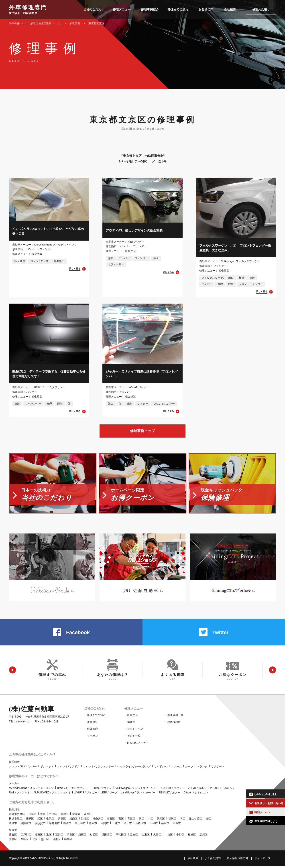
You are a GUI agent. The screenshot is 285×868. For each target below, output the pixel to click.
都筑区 (172, 821)
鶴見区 (161, 821)
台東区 (146, 837)
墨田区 (45, 841)
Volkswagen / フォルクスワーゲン (136, 790)
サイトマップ (263, 860)
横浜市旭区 (16, 821)
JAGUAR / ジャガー (86, 795)
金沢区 (50, 821)
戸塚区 (62, 821)
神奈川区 (98, 821)
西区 (121, 821)
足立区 (134, 837)
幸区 (43, 816)
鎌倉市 (67, 825)
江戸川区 (26, 837)
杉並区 (94, 837)
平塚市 (177, 825)
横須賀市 (40, 825)
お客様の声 (174, 725)
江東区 (39, 837)
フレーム (176, 769)
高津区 (65, 816)
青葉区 (131, 821)
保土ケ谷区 (195, 821)
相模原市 (141, 825)
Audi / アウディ (103, 790)
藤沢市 (165, 825)
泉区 (142, 821)
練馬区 (68, 841)
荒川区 (59, 837)
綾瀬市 (13, 825)
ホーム (35, 23)
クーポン (92, 738)
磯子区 (30, 821)
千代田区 (121, 837)
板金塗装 (132, 719)
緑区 (208, 821)
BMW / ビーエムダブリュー (74, 790)
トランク (202, 769)
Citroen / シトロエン (196, 795)
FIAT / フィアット (19, 795)
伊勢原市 (26, 825)
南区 (183, 821)
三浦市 (116, 825)
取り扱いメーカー (138, 745)
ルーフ (189, 769)
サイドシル (161, 769)
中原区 (53, 816)
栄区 (40, 821)
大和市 (154, 825)
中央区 (169, 837)
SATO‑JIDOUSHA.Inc (42, 860)
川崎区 (33, 816)
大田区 (157, 837)
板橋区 (192, 837)
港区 (49, 837)
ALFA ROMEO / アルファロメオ (52, 795)
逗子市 (128, 825)
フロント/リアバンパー (23, 769)
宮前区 (76, 816)
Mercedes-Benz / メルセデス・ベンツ (31, 790)
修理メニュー (133, 712)
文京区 (13, 841)
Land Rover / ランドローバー (138, 795)
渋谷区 (71, 837)
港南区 (73, 821)
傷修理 (131, 725)
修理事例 (75, 23)
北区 (35, 841)
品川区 (204, 837)
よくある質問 (213, 860)
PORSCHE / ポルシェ (222, 790)
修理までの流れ (96, 719)
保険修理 (92, 732)
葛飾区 (13, 837)
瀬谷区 (111, 821)
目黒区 (57, 841)
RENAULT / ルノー (170, 795)
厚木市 (93, 825)
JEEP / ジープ (109, 795)
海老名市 (54, 825)
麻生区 (88, 816)
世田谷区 (107, 837)
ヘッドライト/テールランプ (134, 769)
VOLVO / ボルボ (197, 790)
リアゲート (218, 769)
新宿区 (82, 837)
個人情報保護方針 (238, 860)
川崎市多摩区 (17, 816)
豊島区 (24, 841)
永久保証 (92, 725)
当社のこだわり (95, 712)
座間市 (105, 825)
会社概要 (193, 860)
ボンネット (47, 769)
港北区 (85, 821)
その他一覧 (134, 738)
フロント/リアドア (68, 769)
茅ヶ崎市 (80, 825)
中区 (151, 821)
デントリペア (135, 732)
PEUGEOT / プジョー (172, 790)
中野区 (180, 837)
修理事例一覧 (175, 719)
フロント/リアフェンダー (99, 769)
